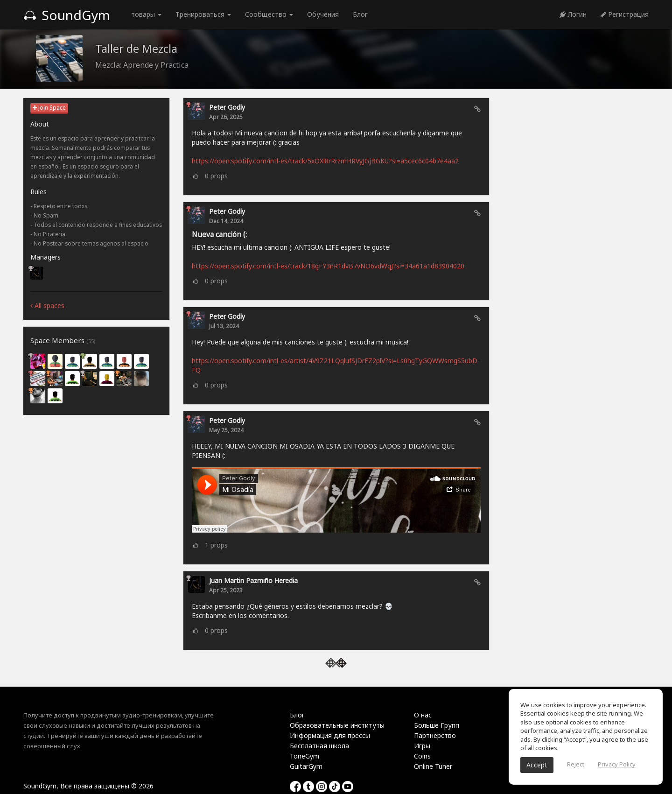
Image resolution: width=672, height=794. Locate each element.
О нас (423, 715)
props (216, 176)
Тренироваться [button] (203, 14)
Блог (360, 14)
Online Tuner (433, 766)
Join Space (49, 108)
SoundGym (67, 15)
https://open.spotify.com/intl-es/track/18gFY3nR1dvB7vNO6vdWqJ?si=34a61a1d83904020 (328, 266)
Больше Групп (437, 725)
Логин (573, 14)
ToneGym (304, 756)
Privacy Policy (617, 764)
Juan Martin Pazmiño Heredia (253, 580)
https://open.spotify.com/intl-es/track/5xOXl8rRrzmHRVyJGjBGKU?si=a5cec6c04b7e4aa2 (325, 161)
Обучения (323, 14)
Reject (576, 764)
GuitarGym (306, 766)
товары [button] (146, 14)
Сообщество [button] (269, 14)
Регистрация (625, 14)
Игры (422, 746)
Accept (537, 765)
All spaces (47, 306)
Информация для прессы (330, 735)
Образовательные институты (337, 725)
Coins (422, 756)
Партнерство (435, 735)
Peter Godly (227, 107)
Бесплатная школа (319, 746)
